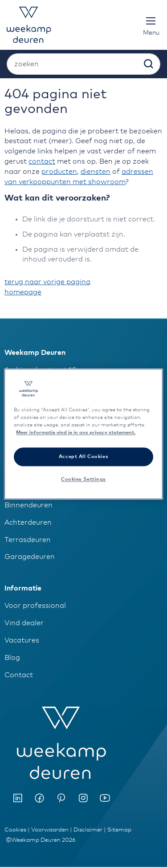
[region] (83, 434)
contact (42, 161)
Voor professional (35, 606)
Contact (19, 675)
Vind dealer (24, 623)
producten (59, 172)
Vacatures (22, 640)
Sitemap (119, 830)
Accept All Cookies (83, 457)
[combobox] (83, 64)
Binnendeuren (29, 505)
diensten (96, 172)
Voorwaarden (50, 830)
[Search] (148, 66)
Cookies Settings (83, 480)
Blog (12, 658)
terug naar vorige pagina (47, 282)
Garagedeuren (30, 557)
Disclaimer (88, 830)
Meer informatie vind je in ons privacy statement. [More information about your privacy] (76, 433)
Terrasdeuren (28, 540)
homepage (23, 292)
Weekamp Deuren (35, 353)
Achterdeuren (28, 522)
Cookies (15, 830)
